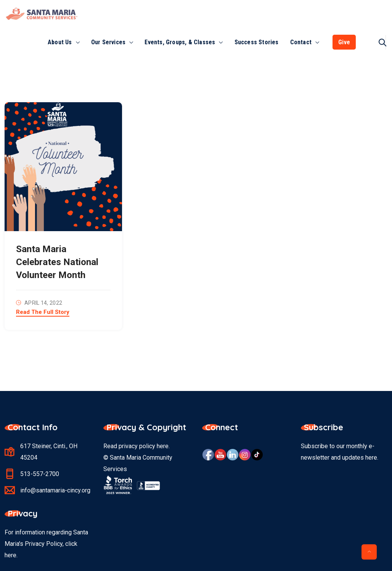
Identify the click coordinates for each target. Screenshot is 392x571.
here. (11, 555)
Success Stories (257, 42)
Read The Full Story (43, 312)
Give (344, 42)
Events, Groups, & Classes (180, 42)
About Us (60, 42)
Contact (301, 42)
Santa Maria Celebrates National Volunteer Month (57, 262)
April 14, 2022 (43, 303)
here (163, 446)
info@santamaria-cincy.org (55, 490)
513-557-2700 (40, 474)
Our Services (108, 42)
